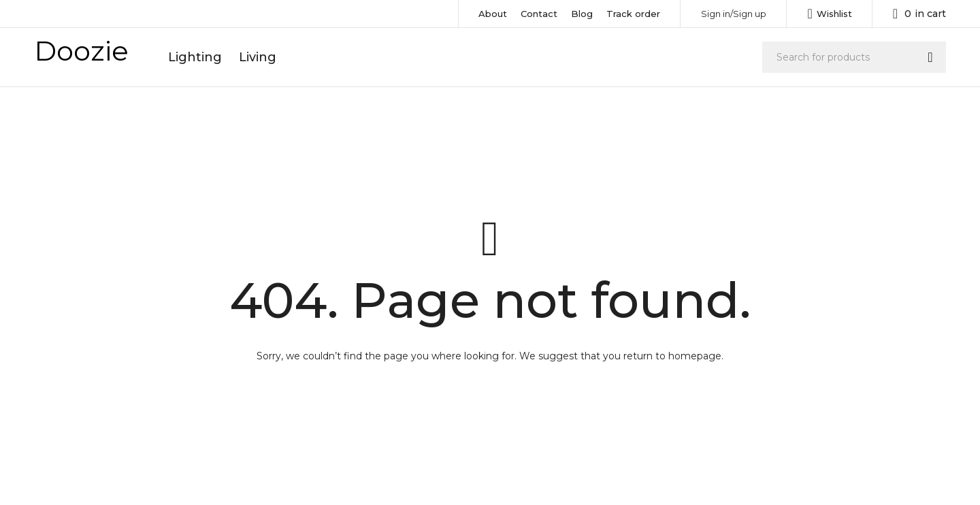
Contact (539, 14)
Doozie (81, 51)
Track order (633, 14)
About (493, 14)
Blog (582, 14)
